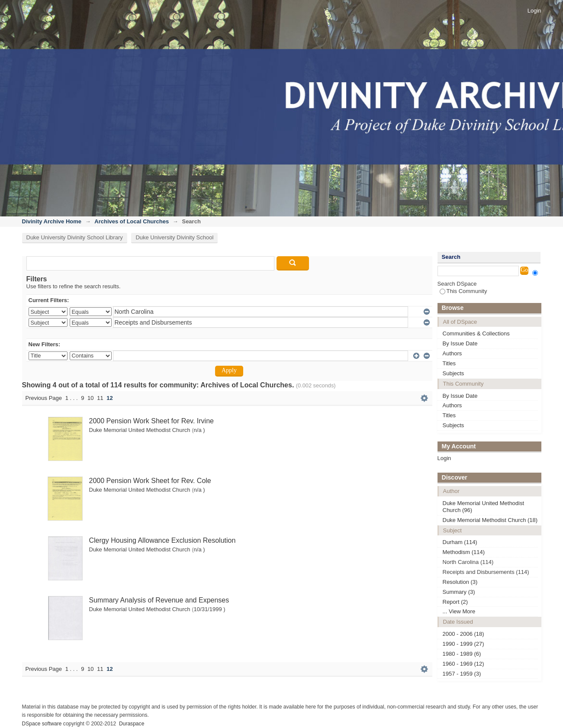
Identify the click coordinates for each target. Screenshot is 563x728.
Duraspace (132, 724)
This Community (463, 291)
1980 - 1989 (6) (462, 654)
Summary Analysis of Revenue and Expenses (159, 600)
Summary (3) (459, 592)
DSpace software (42, 724)
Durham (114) (460, 542)
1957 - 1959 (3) (462, 674)
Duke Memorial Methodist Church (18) (490, 520)
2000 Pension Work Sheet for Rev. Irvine (151, 421)
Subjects (454, 373)
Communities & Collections (476, 333)
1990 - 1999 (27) (463, 644)
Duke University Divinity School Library (75, 237)
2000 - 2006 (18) (463, 634)
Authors (452, 353)
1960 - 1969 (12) (463, 664)
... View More (459, 611)
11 (100, 398)
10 (90, 398)
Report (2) (455, 602)
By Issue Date (460, 343)
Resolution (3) (460, 582)
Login (534, 11)
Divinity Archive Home (52, 221)
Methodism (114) (464, 552)
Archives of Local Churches (132, 221)
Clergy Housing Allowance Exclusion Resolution (162, 540)
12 (109, 398)
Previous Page (44, 398)
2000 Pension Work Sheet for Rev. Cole (150, 481)
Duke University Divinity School (174, 237)
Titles (449, 363)
